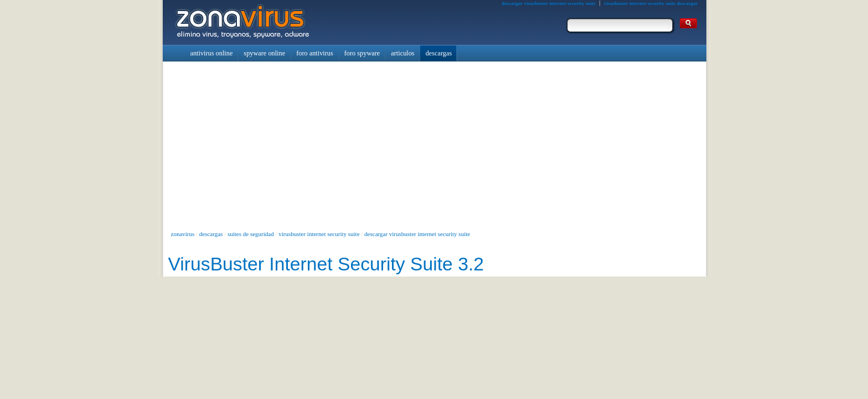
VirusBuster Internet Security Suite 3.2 (326, 264)
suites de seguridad (251, 234)
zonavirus (183, 234)
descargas (211, 234)
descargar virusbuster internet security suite (417, 234)
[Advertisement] (435, 145)
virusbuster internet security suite (319, 234)
